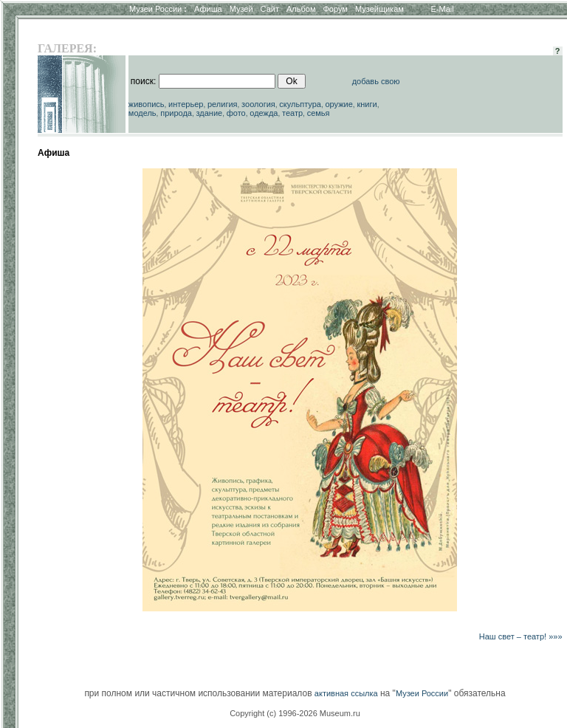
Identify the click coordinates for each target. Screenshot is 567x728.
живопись (147, 104)
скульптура (300, 104)
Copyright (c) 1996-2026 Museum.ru (295, 713)
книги (367, 104)
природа (176, 113)
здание (209, 113)
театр (292, 113)
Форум (335, 9)
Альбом (301, 9)
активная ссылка (346, 693)
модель (142, 113)
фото (236, 113)
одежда (264, 113)
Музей (241, 9)
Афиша (208, 9)
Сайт (270, 9)
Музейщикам (379, 9)
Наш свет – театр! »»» (521, 636)
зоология (258, 104)
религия (223, 104)
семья (319, 113)
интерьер (186, 104)
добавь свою (376, 81)
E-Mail (443, 9)
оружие (339, 104)
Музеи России (158, 9)
